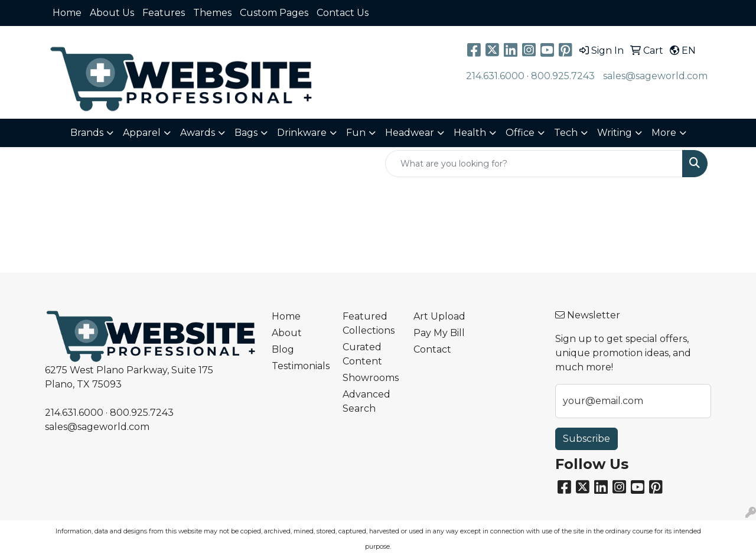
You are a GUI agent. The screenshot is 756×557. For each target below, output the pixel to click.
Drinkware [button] (302, 133)
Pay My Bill (439, 333)
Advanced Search (366, 401)
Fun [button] (356, 133)
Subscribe (586, 439)
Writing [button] (615, 133)
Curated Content (362, 354)
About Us (112, 13)
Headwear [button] (410, 133)
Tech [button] (566, 133)
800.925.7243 (563, 76)
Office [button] (520, 133)
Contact (432, 349)
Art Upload (439, 316)
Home (67, 13)
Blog (283, 349)
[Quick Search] (534, 164)
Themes (212, 13)
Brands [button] (87, 133)
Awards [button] (198, 133)
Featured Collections (369, 323)
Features (164, 13)
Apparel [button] (142, 133)
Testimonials (300, 366)
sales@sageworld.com (655, 76)
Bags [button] (246, 133)
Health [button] (470, 133)
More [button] (664, 133)
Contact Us (343, 13)
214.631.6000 (495, 76)
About (287, 333)
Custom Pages (274, 13)
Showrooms (371, 378)
